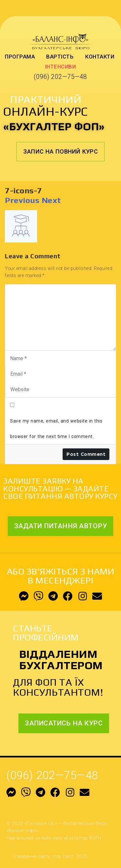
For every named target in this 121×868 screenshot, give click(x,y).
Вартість (60, 57)
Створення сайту (32, 856)
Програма (20, 57)
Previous (22, 200)
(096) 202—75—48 (60, 77)
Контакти (100, 57)
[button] (60, 152)
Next (51, 200)
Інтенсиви (61, 67)
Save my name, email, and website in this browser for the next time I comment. (56, 429)
